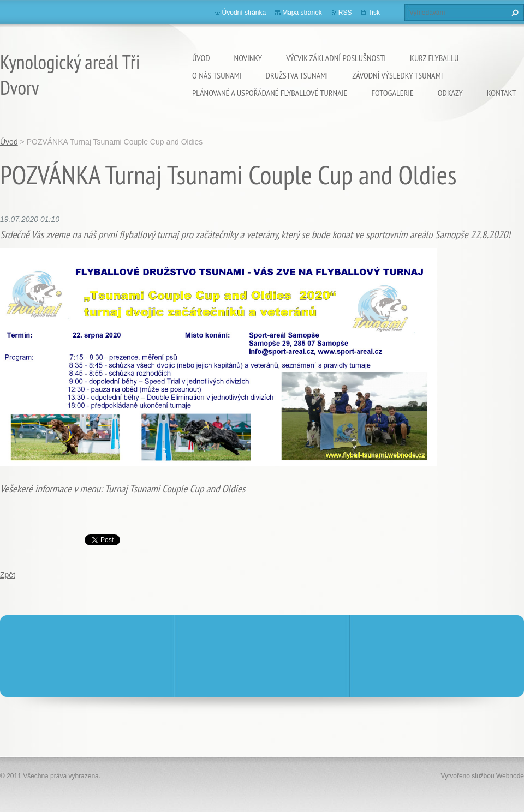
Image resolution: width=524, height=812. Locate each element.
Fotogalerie (392, 93)
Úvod (201, 58)
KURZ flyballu (434, 58)
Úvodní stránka (244, 13)
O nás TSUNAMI (217, 75)
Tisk (374, 13)
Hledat (514, 13)
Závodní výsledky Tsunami (397, 75)
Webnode (510, 776)
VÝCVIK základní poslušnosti (336, 58)
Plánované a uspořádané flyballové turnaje (270, 93)
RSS (345, 13)
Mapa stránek (302, 13)
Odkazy (450, 93)
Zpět (8, 575)
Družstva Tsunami (297, 75)
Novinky (248, 58)
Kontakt (501, 93)
